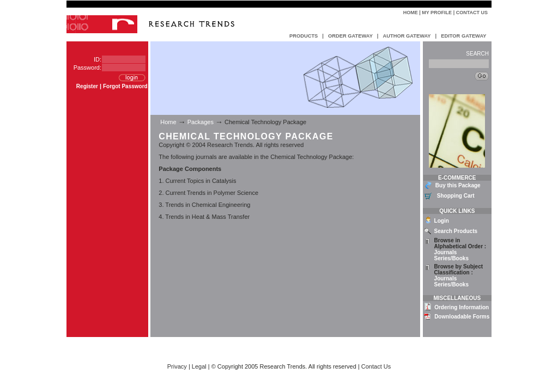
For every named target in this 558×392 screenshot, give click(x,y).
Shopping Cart (456, 196)
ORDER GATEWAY (350, 36)
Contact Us (472, 13)
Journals (446, 252)
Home (411, 13)
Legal (199, 366)
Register (87, 86)
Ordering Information (462, 307)
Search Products (456, 231)
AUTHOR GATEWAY (407, 36)
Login (442, 221)
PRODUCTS (304, 36)
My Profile (437, 13)
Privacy (177, 366)
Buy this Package (458, 185)
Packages (201, 122)
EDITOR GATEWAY (463, 36)
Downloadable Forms (462, 317)
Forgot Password (125, 86)
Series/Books (451, 258)
